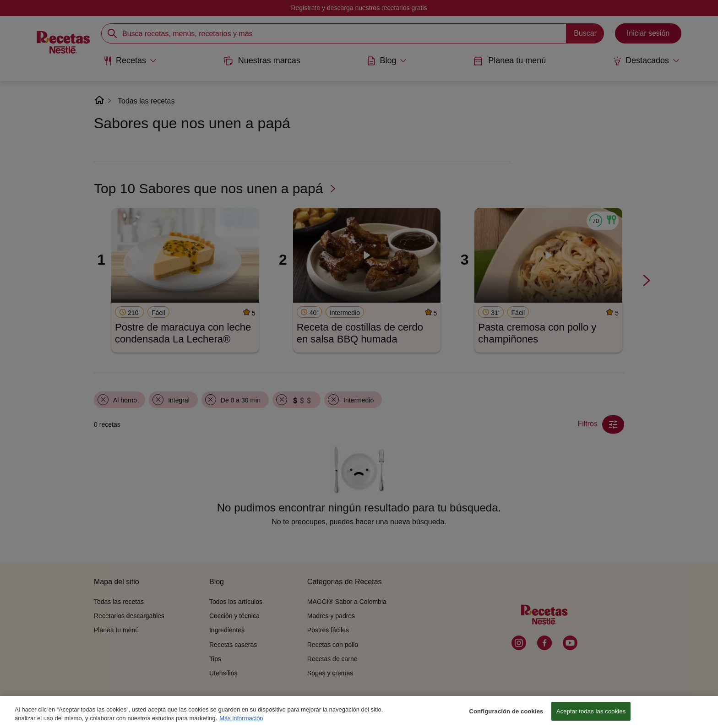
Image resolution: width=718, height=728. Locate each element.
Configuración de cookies (506, 716)
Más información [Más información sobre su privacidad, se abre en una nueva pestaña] (241, 723)
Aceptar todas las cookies (591, 716)
